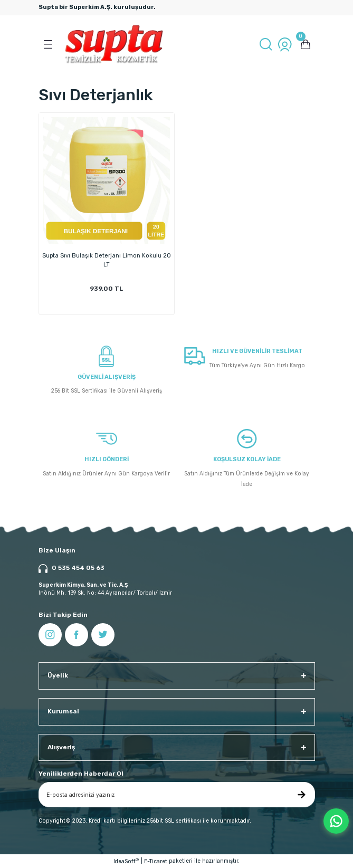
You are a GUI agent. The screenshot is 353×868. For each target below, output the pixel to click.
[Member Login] (285, 44)
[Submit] (302, 795)
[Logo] (114, 44)
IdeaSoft (126, 861)
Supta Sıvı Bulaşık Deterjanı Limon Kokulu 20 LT (107, 260)
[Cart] (306, 44)
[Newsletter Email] (177, 795)
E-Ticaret (156, 861)
